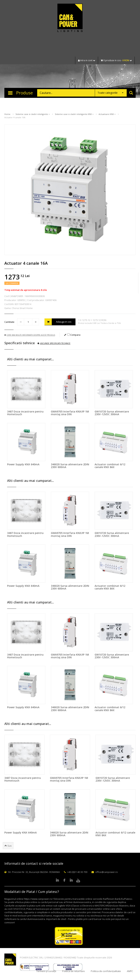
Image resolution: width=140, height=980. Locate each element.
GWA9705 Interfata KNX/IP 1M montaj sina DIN (70, 413)
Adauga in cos (58, 322)
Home (7, 114)
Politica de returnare (73, 971)
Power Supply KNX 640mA (23, 464)
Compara (74, 335)
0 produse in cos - (116, 60)
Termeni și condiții (46, 971)
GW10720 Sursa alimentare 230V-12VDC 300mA (112, 413)
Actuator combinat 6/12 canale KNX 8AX (110, 466)
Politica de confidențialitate (106, 971)
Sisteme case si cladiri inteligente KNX (74, 114)
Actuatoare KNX (107, 114)
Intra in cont (87, 60)
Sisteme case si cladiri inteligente (33, 114)
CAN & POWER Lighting (70, 18)
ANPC (130, 971)
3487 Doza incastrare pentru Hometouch (25, 413)
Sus (8, 846)
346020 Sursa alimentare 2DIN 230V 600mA (70, 466)
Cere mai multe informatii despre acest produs (30, 335)
